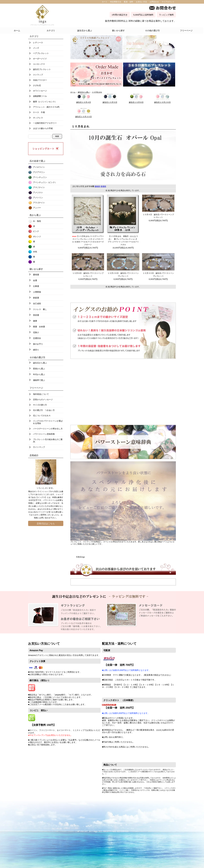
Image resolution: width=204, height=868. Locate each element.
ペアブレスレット (41, 53)
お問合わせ (154, 2)
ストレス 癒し (40, 309)
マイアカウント (168, 2)
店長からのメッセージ (43, 399)
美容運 (36, 315)
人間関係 (37, 292)
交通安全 (37, 338)
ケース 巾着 (39, 112)
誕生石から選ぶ (85, 31)
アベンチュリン (40, 177)
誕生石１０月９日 (136, 102)
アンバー (37, 208)
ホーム (17, 31)
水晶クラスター (40, 80)
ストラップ (38, 75)
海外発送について (41, 394)
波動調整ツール (40, 96)
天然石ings (80, 557)
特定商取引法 (116, 2)
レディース (38, 43)
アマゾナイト (39, 187)
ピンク (36, 231)
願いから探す (118, 31)
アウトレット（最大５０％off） (47, 107)
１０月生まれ (97, 92)
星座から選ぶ (39, 369)
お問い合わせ (45, 518)
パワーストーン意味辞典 (44, 434)
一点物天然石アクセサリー (45, 123)
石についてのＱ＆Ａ (42, 416)
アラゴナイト (39, 203)
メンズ (36, 48)
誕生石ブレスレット (42, 69)
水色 (35, 252)
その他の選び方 (152, 31)
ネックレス (38, 118)
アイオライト (39, 167)
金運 (35, 280)
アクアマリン (39, 172)
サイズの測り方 (40, 405)
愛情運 (36, 275)
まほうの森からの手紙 (43, 128)
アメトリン (38, 198)
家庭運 (36, 298)
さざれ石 (37, 85)
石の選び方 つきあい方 (44, 410)
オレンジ (37, 236)
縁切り (36, 350)
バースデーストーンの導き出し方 (48, 429)
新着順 (103, 186)
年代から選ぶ (39, 374)
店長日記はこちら (46, 524)
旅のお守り (38, 344)
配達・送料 (129, 2)
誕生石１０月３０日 (83, 117)
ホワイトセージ (40, 91)
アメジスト (38, 192)
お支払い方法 (141, 2)
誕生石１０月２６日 (162, 102)
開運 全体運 (39, 327)
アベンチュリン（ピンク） (45, 182)
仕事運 (36, 286)
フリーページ (186, 31)
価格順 (97, 186)
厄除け (36, 332)
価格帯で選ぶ (39, 380)
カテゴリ (51, 31)
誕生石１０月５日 (110, 102)
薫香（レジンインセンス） (45, 102)
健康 (35, 321)
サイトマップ (39, 447)
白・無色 (37, 221)
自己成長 (37, 304)
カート (105, 2)
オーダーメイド (40, 59)
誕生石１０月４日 (84, 102)
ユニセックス (39, 64)
